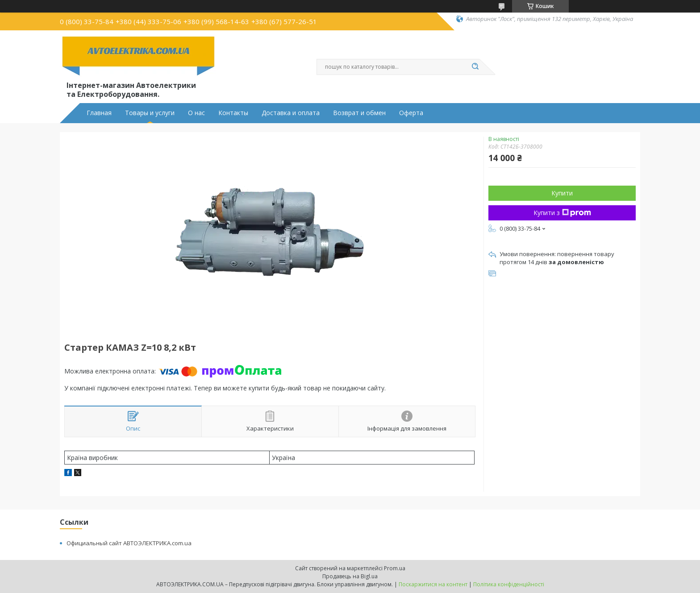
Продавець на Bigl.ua (350, 576)
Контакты (233, 113)
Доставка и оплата (291, 113)
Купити (562, 193)
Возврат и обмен (359, 113)
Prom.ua (395, 568)
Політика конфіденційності (509, 584)
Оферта (411, 113)
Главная (99, 113)
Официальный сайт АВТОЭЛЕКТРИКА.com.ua (129, 543)
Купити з (562, 213)
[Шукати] (475, 67)
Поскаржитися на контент (433, 584)
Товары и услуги (150, 113)
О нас (196, 113)
